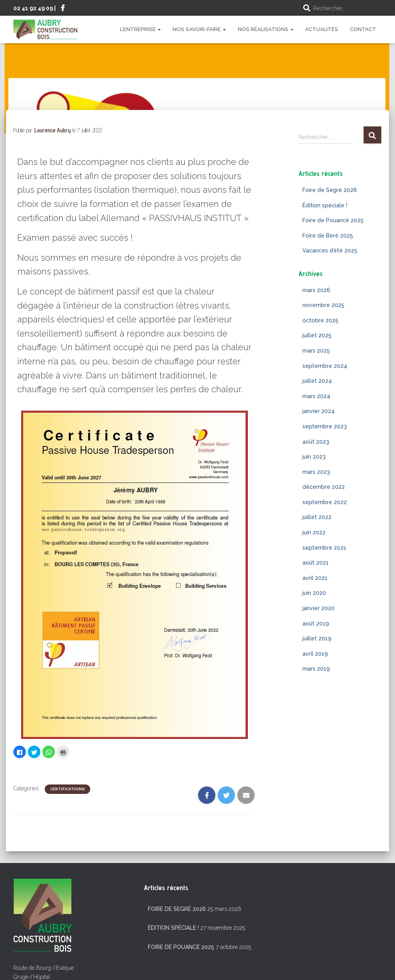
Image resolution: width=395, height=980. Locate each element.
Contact (363, 29)
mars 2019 (316, 669)
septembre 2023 (325, 426)
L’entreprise (140, 29)
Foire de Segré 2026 (330, 190)
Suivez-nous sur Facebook (63, 9)
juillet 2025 (317, 335)
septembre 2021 (324, 548)
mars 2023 (316, 472)
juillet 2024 (317, 381)
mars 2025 (316, 351)
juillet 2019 (317, 638)
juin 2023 (314, 457)
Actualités (322, 29)
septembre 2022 (325, 502)
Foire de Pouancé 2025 (333, 220)
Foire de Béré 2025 (328, 236)
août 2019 (316, 623)
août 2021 (316, 563)
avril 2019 (315, 654)
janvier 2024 (319, 411)
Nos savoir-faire (199, 29)
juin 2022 (314, 532)
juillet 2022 (317, 517)
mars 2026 (316, 290)
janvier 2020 (319, 608)
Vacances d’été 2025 (330, 250)
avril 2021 (315, 578)
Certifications (67, 789)
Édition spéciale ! (325, 205)
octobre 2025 (320, 320)
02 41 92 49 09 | (35, 8)
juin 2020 (314, 593)
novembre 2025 (323, 305)
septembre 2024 (325, 366)
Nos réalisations (266, 29)
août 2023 (316, 442)
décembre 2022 (324, 487)
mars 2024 (316, 396)
